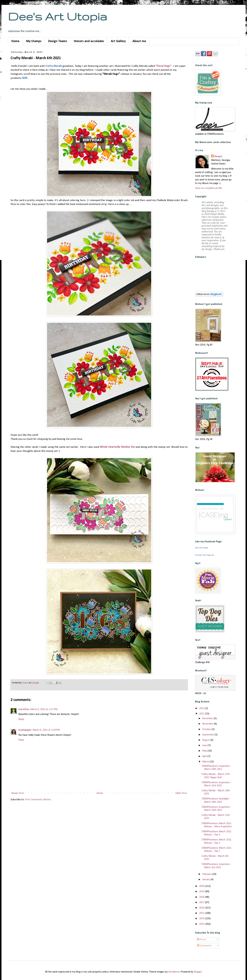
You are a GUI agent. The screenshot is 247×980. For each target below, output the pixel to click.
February (207, 874)
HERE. (25, 78)
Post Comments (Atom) (38, 800)
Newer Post (18, 793)
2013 (202, 924)
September (208, 735)
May (205, 751)
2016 (202, 908)
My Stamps (34, 41)
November (208, 724)
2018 (202, 897)
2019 (202, 892)
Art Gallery (118, 41)
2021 (202, 714)
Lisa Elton (24, 709)
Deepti (218, 157)
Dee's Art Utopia (58, 16)
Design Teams (58, 41)
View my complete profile (209, 188)
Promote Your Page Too (205, 555)
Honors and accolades (89, 41)
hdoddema (174, 972)
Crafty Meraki (54, 66)
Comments (204, 946)
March (206, 762)
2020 (202, 886)
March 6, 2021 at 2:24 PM (46, 730)
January (206, 880)
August (206, 740)
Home (15, 41)
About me (139, 41)
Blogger (198, 972)
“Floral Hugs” (163, 66)
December (208, 719)
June (205, 745)
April (205, 756)
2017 (202, 902)
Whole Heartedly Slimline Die (117, 447)
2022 (202, 708)
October (207, 729)
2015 (202, 913)
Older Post (181, 793)
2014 (202, 919)
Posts (202, 940)
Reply (21, 719)
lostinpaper (25, 730)
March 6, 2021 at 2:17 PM (44, 709)
